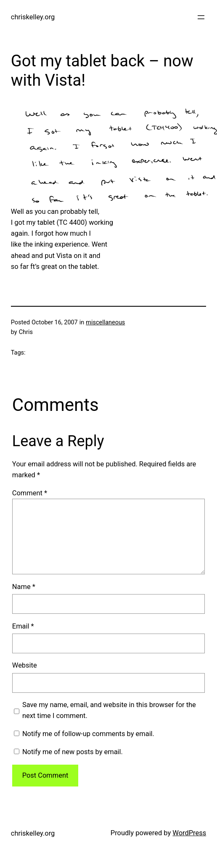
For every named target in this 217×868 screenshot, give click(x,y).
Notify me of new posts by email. (73, 752)
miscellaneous (105, 322)
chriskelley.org (33, 17)
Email (23, 626)
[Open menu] (201, 17)
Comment (30, 493)
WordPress (189, 833)
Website (25, 665)
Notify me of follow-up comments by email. (88, 734)
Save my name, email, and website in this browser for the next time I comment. (109, 710)
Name (24, 587)
